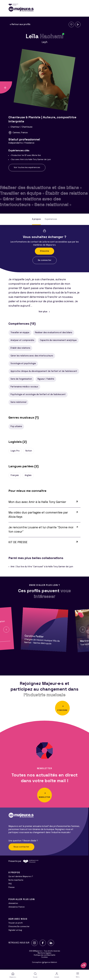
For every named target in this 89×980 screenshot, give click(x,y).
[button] (6, 630)
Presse (12, 887)
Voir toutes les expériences (27, 168)
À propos (36, 219)
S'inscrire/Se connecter (19, 927)
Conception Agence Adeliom (44, 962)
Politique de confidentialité (45, 955)
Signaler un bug (15, 930)
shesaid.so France (17, 907)
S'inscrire (44, 251)
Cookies (44, 957)
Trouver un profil (15, 923)
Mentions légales (44, 953)
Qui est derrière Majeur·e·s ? (21, 877)
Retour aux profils (20, 25)
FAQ (10, 884)
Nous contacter (21, 847)
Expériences (51, 219)
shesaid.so (13, 903)
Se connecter (45, 260)
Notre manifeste (16, 880)
